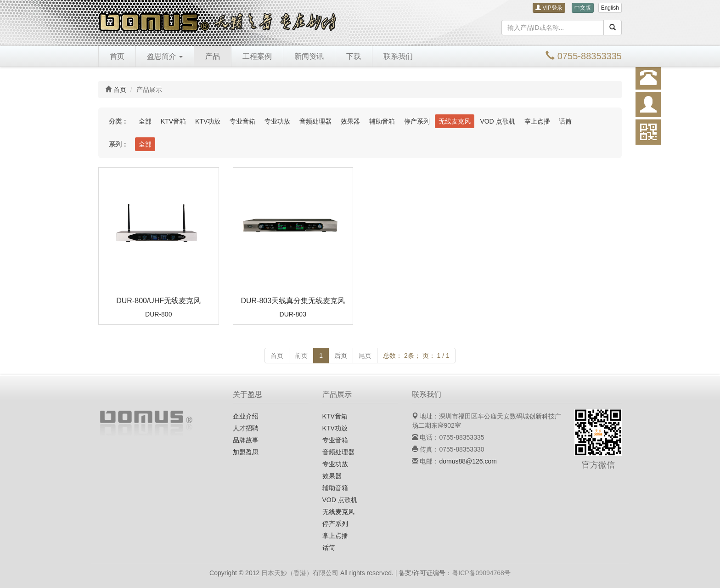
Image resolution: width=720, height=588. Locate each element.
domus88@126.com (468, 461)
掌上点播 (537, 121)
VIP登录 (549, 8)
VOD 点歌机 (497, 121)
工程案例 (257, 56)
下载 (354, 56)
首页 (117, 56)
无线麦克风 (455, 121)
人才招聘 (246, 428)
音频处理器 (315, 121)
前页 (301, 356)
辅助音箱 (382, 121)
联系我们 (398, 56)
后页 (341, 356)
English (610, 8)
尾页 (365, 356)
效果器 (350, 121)
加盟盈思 (246, 452)
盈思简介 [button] (165, 56)
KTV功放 (208, 121)
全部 (145, 121)
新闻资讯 (309, 56)
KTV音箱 (173, 121)
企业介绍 (246, 416)
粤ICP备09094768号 (481, 573)
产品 (213, 56)
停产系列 (417, 121)
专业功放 (277, 121)
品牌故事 (246, 440)
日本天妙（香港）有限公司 (300, 573)
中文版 (583, 8)
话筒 (565, 121)
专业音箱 (242, 121)
